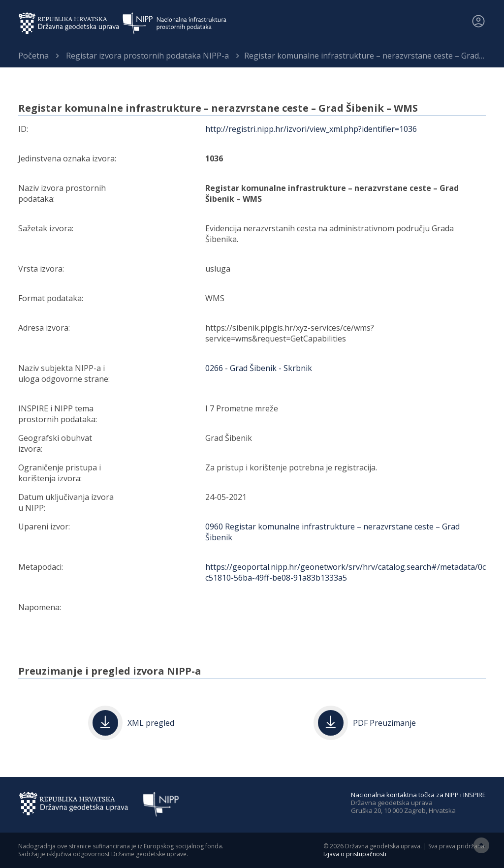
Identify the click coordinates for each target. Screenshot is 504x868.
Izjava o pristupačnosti (355, 854)
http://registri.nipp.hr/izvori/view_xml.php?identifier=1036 (311, 129)
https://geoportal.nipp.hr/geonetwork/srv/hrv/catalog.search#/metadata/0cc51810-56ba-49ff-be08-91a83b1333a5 (346, 572)
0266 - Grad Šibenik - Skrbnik (259, 368)
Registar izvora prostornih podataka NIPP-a (147, 56)
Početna (33, 56)
